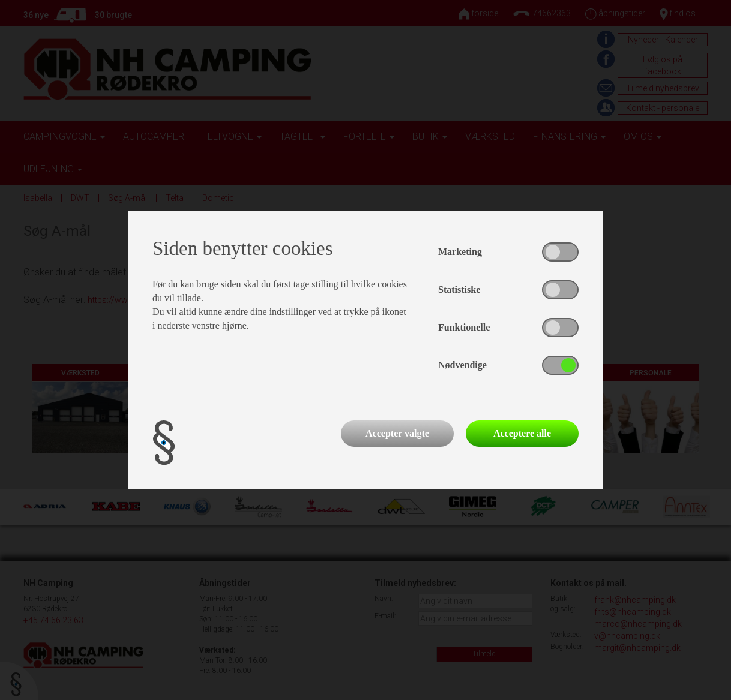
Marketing (460, 252)
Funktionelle (464, 327)
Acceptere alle (522, 433)
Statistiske (459, 289)
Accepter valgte (397, 433)
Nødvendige (462, 365)
